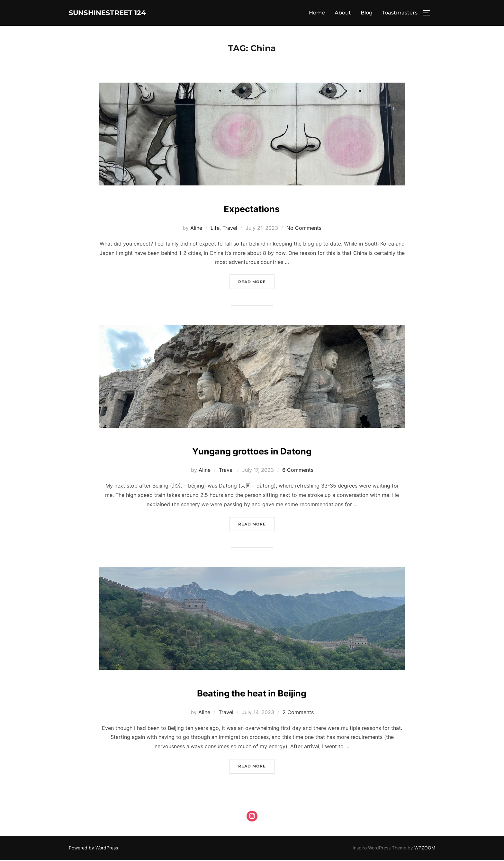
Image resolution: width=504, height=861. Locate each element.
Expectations (252, 208)
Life (215, 229)
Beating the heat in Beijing (252, 692)
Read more (256, 282)
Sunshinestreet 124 (119, 13)
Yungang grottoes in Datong (252, 450)
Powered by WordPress (93, 849)
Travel (230, 229)
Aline (196, 229)
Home (317, 13)
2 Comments (298, 713)
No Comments (304, 229)
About (343, 13)
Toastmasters (400, 13)
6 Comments (298, 471)
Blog (367, 13)
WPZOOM (425, 849)
